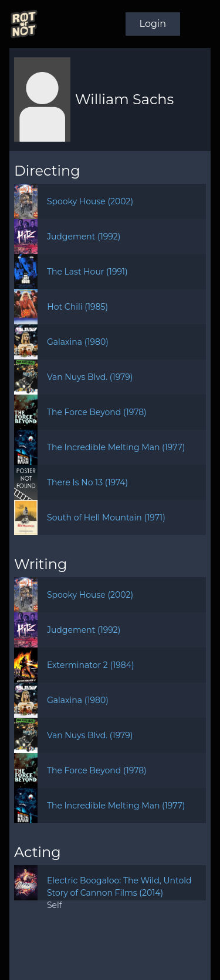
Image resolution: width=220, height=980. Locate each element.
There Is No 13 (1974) (87, 482)
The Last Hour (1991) (87, 272)
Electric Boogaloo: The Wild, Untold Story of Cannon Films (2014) (119, 887)
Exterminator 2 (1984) (91, 665)
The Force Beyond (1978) (97, 412)
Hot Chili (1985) (77, 307)
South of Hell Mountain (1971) (106, 518)
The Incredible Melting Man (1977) (116, 447)
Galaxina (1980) (78, 342)
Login (153, 24)
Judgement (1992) (84, 237)
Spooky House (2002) (90, 201)
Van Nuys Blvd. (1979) (90, 377)
